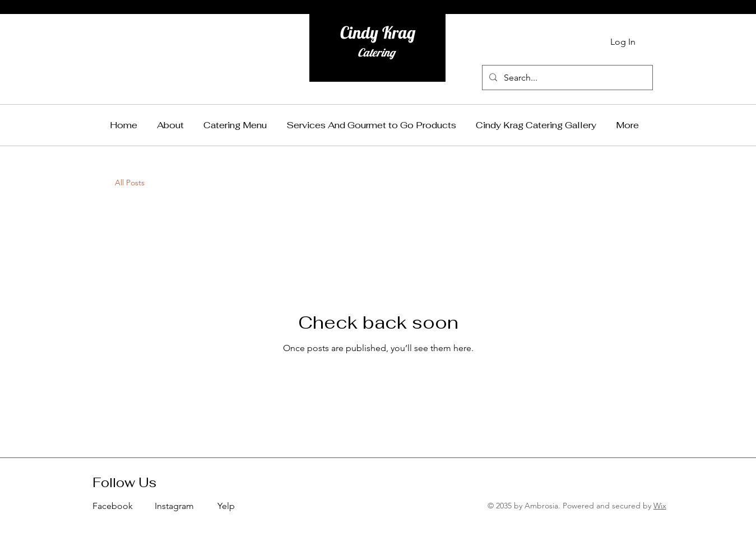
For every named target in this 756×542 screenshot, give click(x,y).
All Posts (130, 183)
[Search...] (566, 78)
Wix (660, 506)
